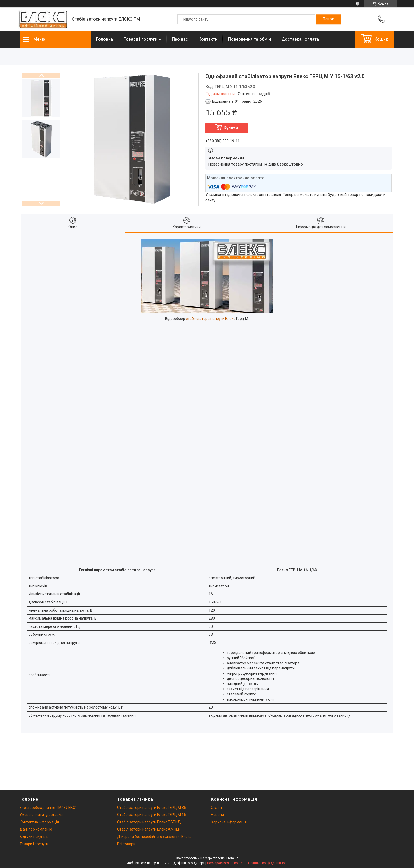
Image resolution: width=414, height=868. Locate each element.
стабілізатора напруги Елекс (211, 319)
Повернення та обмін (250, 39)
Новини (217, 815)
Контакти (208, 39)
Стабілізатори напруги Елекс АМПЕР (149, 829)
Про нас (180, 39)
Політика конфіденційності (268, 863)
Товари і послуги (140, 39)
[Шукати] (328, 19)
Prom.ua (232, 858)
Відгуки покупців (34, 837)
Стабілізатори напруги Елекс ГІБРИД (149, 822)
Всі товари (126, 844)
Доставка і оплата (300, 39)
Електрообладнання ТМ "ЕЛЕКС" (48, 808)
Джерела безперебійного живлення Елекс (154, 837)
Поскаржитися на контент (226, 863)
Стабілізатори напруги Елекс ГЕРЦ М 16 (152, 815)
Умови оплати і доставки (41, 815)
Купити (231, 128)
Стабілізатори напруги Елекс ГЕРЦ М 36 (152, 808)
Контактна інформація (39, 822)
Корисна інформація (229, 822)
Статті (216, 808)
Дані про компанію (36, 829)
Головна (105, 39)
